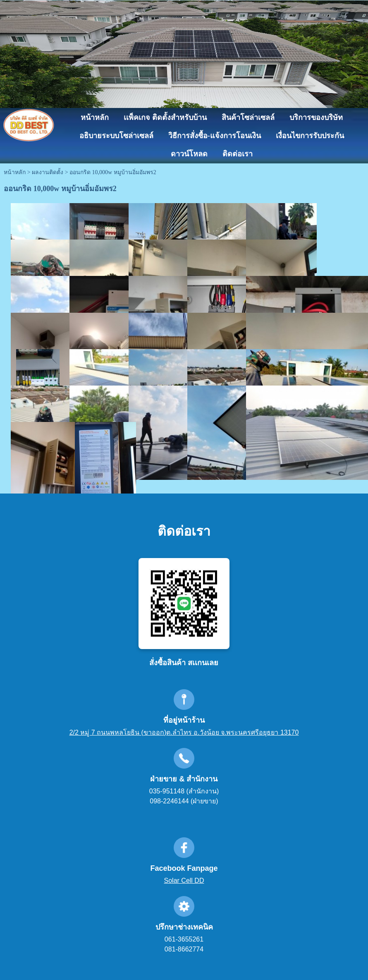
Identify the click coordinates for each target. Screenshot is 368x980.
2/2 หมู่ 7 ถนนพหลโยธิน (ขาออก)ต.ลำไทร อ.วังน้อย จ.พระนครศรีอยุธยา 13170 (184, 732)
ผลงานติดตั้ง (48, 172)
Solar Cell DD (184, 881)
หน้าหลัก (15, 172)
